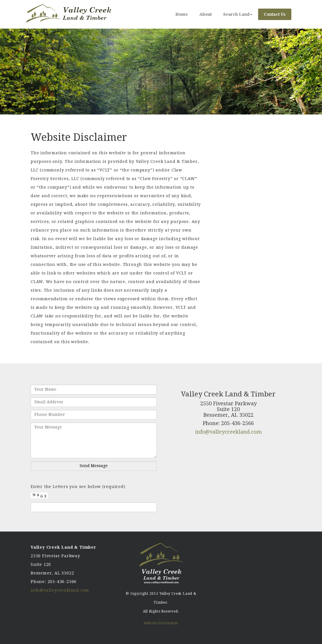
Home (182, 14)
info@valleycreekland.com (228, 432)
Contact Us (275, 14)
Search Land (238, 14)
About (206, 14)
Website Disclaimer (161, 623)
